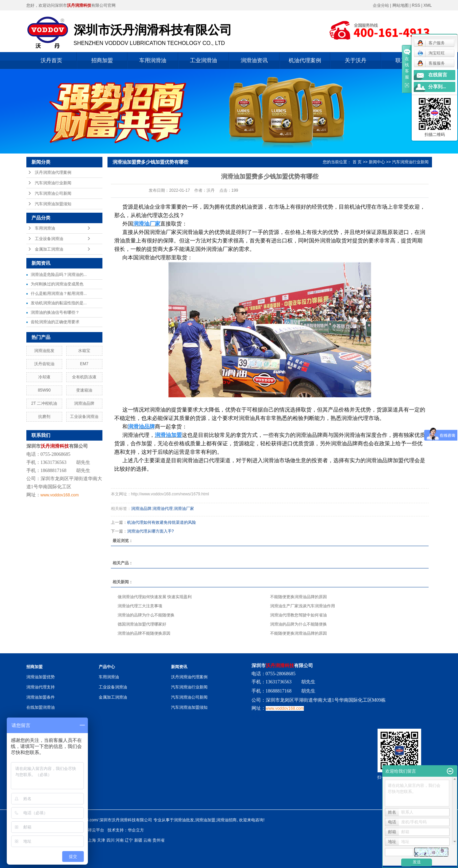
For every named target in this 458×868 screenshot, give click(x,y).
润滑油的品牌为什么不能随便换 (146, 615)
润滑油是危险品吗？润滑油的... (59, 275)
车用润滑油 (153, 60)
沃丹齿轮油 (44, 364)
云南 (147, 840)
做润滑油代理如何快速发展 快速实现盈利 (155, 597)
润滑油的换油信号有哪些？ (55, 312)
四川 (111, 840)
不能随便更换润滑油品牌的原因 (298, 597)
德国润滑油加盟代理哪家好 (142, 624)
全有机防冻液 (84, 377)
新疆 (138, 840)
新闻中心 (377, 162)
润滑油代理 (163, 509)
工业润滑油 (203, 60)
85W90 (44, 390)
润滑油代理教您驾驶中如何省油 (298, 615)
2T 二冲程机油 (44, 403)
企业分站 (381, 5)
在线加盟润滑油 (41, 707)
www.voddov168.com (60, 495)
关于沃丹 (356, 60)
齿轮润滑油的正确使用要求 (55, 322)
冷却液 (44, 377)
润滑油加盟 (205, 820)
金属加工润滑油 (49, 249)
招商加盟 (102, 60)
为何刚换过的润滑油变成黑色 (57, 284)
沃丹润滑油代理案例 (53, 172)
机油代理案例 (305, 60)
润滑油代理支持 (41, 687)
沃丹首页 (51, 60)
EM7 (84, 364)
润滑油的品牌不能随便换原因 (144, 633)
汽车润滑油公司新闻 (53, 193)
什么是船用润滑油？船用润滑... (59, 294)
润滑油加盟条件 (41, 697)
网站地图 (401, 5)
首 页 (357, 162)
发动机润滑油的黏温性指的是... (59, 303)
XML (428, 5)
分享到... (437, 87)
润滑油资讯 (254, 60)
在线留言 (438, 75)
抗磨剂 (44, 417)
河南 (120, 840)
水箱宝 (84, 351)
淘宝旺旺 (431, 53)
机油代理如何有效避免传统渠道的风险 (162, 522)
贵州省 (159, 840)
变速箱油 (84, 390)
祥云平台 (96, 830)
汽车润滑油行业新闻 (53, 183)
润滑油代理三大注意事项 (140, 606)
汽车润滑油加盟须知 (53, 204)
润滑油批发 (44, 351)
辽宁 (129, 840)
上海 (92, 840)
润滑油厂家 (184, 509)
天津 (101, 840)
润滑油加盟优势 (41, 677)
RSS (416, 5)
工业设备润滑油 (49, 239)
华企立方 (136, 830)
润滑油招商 (226, 820)
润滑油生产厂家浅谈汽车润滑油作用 (303, 606)
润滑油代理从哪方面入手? (151, 531)
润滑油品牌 (84, 403)
